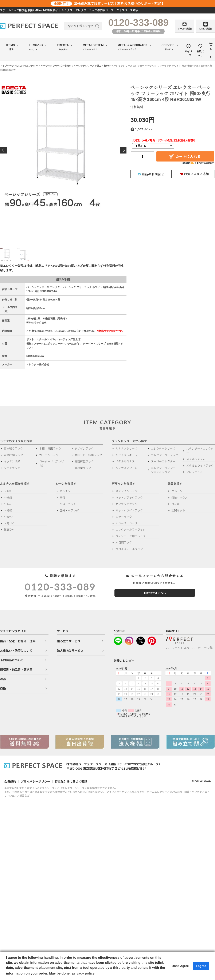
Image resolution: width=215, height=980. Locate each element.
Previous (3, 150)
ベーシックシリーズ (51, 66)
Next (123, 150)
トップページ (7, 66)
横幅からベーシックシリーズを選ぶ (83, 66)
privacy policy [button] (83, 973)
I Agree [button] (201, 966)
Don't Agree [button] (180, 966)
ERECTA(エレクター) (27, 66)
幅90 (106, 66)
